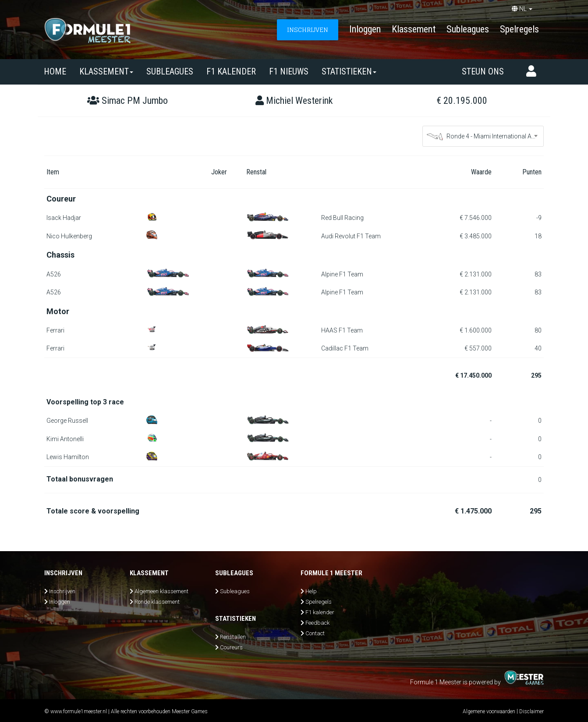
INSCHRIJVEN (308, 30)
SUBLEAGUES (170, 71)
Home (55, 71)
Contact (315, 633)
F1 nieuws (289, 71)
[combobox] (483, 136)
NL (522, 9)
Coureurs (231, 647)
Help (311, 591)
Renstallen (233, 637)
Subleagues (468, 29)
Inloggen (365, 29)
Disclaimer (531, 711)
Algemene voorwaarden (489, 711)
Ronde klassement (157, 602)
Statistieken (349, 71)
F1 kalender (231, 71)
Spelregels (519, 29)
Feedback (317, 623)
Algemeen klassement (161, 591)
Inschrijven (62, 591)
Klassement (414, 29)
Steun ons (483, 71)
